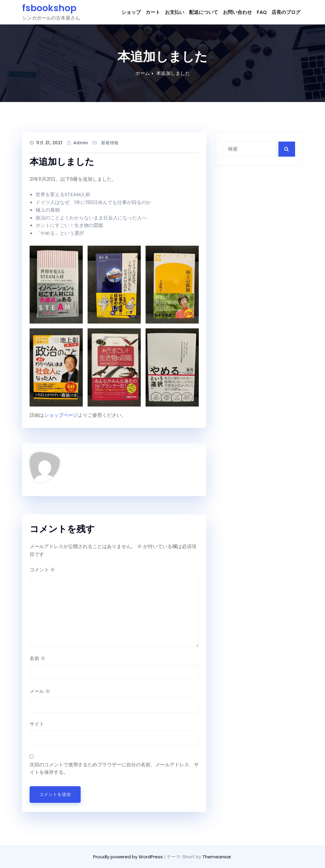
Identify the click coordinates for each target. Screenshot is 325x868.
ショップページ (61, 415)
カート (153, 12)
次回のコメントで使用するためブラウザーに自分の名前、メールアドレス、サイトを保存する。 (114, 769)
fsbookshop (49, 8)
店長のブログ (286, 12)
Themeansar (217, 857)
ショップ (131, 12)
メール (40, 691)
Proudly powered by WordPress (129, 857)
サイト (37, 724)
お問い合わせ (237, 12)
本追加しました (173, 73)
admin (81, 143)
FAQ (262, 12)
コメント (42, 570)
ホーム (143, 73)
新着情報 (110, 143)
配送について (204, 12)
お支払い (175, 12)
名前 (37, 658)
